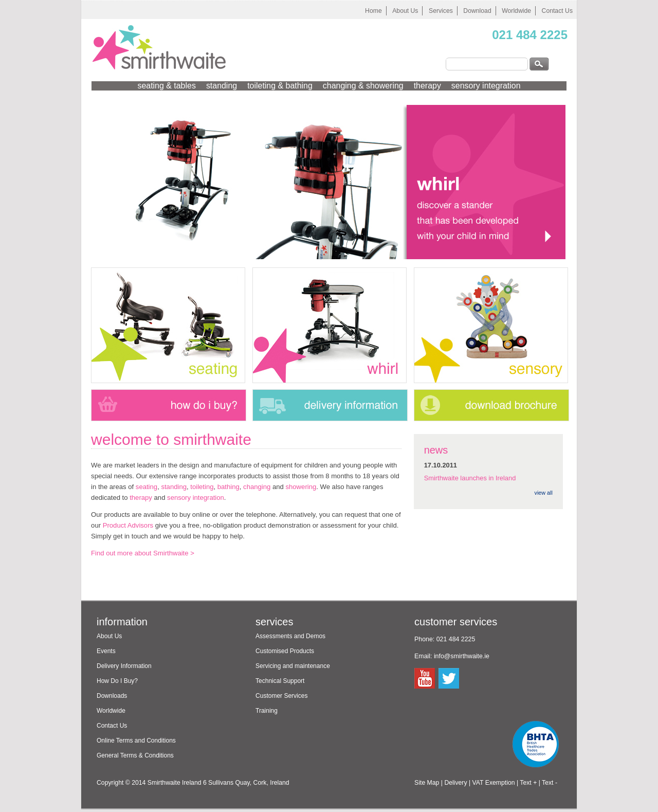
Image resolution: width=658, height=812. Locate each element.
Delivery (455, 783)
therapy (427, 86)
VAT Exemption (494, 783)
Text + (528, 783)
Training (267, 711)
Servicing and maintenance (293, 666)
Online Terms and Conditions (136, 741)
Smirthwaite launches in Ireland (470, 478)
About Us (405, 11)
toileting (202, 487)
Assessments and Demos (290, 636)
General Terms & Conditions (135, 755)
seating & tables (166, 86)
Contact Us (557, 11)
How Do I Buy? (117, 681)
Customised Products (285, 651)
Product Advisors (128, 525)
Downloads (112, 696)
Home (373, 11)
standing (222, 86)
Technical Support (280, 681)
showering (301, 487)
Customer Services (281, 696)
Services (441, 11)
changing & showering (363, 86)
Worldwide (516, 11)
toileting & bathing (280, 86)
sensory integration (486, 86)
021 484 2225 (530, 35)
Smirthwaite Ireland (175, 783)
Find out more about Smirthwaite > (143, 553)
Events (106, 651)
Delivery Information (124, 666)
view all (544, 493)
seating (147, 487)
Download (477, 11)
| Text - (548, 783)
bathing (229, 487)
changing (257, 487)
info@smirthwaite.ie (462, 656)
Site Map (427, 783)
